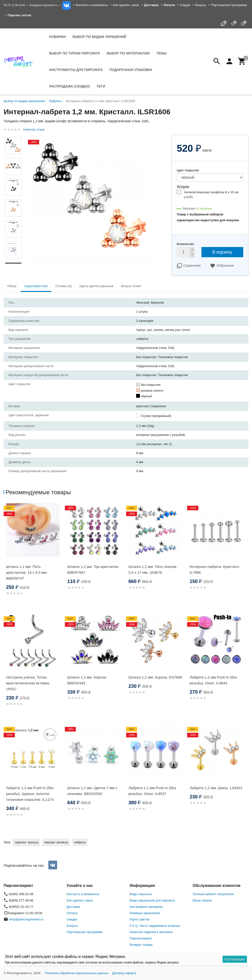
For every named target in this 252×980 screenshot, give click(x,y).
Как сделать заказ (126, 5)
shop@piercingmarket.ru (43, 5)
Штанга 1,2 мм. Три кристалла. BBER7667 (93, 569)
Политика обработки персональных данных (77, 973)
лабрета (80, 842)
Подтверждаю (235, 959)
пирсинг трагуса (26, 842)
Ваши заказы (202, 900)
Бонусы (201, 5)
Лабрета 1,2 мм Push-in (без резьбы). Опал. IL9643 (213, 680)
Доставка (73, 907)
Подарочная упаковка (131, 70)
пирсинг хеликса (56, 842)
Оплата (72, 913)
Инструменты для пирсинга (76, 70)
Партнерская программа (229, 5)
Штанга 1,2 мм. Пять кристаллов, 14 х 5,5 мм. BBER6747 (27, 572)
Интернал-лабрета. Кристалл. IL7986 (215, 569)
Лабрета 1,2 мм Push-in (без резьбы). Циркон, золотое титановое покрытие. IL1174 (30, 794)
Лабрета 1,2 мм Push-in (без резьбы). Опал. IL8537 (152, 791)
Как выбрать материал (146, 907)
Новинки (57, 37)
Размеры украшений (145, 913)
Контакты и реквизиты (92, 5)
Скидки (185, 5)
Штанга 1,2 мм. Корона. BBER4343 (87, 680)
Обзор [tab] (12, 286)
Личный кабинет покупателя (213, 894)
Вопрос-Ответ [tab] (131, 286)
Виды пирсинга (141, 894)
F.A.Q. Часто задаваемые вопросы (155, 926)
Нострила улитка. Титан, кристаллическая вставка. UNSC (28, 683)
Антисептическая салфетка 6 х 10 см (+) (211, 195)
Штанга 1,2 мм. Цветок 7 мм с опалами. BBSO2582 (92, 791)
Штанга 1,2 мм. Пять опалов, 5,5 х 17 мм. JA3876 (153, 569)
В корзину (222, 252)
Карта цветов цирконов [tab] (96, 286)
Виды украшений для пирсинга (152, 900)
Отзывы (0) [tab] (64, 286)
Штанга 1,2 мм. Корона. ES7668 (155, 677)
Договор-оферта (124, 973)
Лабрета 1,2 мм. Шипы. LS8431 (216, 788)
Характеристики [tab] (36, 286)
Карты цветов (140, 919)
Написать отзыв (34, 130)
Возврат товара (141, 945)
